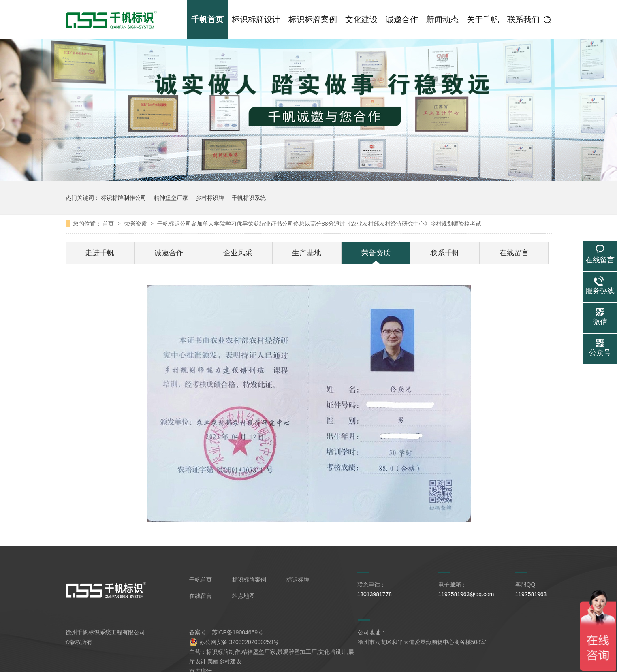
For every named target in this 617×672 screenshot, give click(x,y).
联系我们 (523, 19)
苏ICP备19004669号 (238, 632)
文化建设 (361, 19)
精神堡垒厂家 (171, 198)
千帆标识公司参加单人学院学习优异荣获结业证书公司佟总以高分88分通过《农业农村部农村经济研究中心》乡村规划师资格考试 (319, 224)
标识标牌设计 (256, 19)
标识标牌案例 (313, 19)
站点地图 (243, 596)
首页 (109, 224)
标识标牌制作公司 (124, 198)
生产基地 (307, 253)
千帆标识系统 (249, 198)
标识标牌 (298, 580)
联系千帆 (445, 253)
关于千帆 (483, 19)
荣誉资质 (137, 224)
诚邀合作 (402, 19)
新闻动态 (442, 19)
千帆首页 (207, 19)
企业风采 (238, 253)
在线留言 (514, 253)
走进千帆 (100, 253)
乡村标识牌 (210, 198)
